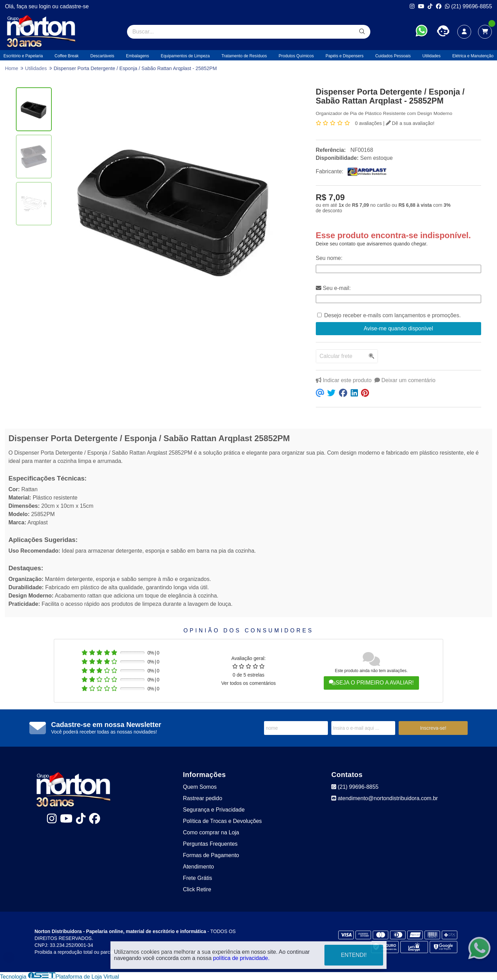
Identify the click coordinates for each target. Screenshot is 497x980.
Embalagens (138, 56)
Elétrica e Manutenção (473, 56)
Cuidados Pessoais (393, 56)
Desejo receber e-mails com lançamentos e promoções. (392, 315)
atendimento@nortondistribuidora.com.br (385, 798)
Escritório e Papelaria (23, 56)
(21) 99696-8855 (469, 6)
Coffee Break (67, 56)
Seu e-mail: (333, 288)
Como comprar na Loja (211, 832)
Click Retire (197, 889)
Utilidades (432, 56)
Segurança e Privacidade (214, 810)
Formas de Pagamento (211, 855)
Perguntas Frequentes (210, 844)
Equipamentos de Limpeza (185, 56)
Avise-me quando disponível (398, 328)
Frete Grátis (197, 878)
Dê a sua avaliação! (410, 123)
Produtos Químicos (296, 56)
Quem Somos (200, 787)
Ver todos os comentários (248, 683)
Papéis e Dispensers (344, 56)
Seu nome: (329, 258)
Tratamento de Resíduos (244, 56)
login (46, 6)
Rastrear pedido (203, 798)
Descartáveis (102, 56)
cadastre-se (75, 6)
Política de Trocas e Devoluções (222, 821)
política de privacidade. (241, 958)
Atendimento (198, 867)
